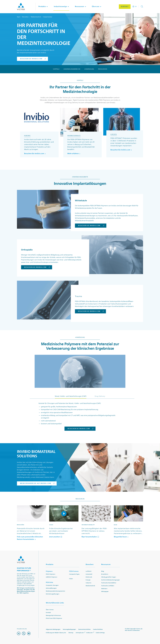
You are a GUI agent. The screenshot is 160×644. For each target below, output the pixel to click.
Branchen (25, 17)
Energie (88, 580)
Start (19, 17)
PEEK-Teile (50, 582)
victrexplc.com (80, 633)
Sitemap (71, 633)
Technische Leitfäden (108, 586)
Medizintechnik (36, 17)
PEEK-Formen (74, 571)
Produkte (50, 564)
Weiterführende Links (55, 603)
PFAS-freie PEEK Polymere (54, 618)
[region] (80, 135)
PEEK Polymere (51, 574)
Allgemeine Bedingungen (53, 629)
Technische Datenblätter (109, 583)
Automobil (89, 574)
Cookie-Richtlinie (98, 629)
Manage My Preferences (53, 615)
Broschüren (105, 574)
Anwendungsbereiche (72, 69)
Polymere (49, 571)
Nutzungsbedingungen (69, 629)
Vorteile (56, 69)
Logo (21, 559)
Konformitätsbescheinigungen (111, 580)
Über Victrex (50, 610)
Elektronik (89, 577)
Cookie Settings (100, 633)
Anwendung (89, 69)
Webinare (104, 589)
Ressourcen (103, 69)
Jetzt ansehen (56, 537)
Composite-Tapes (74, 574)
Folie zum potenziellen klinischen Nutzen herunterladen (30, 538)
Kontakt (48, 613)
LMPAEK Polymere (52, 577)
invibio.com (89, 633)
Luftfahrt (89, 571)
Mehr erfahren (74, 154)
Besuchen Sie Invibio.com (35, 154)
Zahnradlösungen (51, 588)
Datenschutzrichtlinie (84, 629)
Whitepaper (105, 592)
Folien (71, 579)
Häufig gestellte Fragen (109, 577)
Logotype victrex (21, 7)
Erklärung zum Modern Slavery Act (56, 633)
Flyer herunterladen (90, 537)
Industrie (88, 583)
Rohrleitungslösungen (53, 594)
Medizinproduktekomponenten (55, 591)
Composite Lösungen (52, 585)
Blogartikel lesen (121, 537)
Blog (103, 571)
